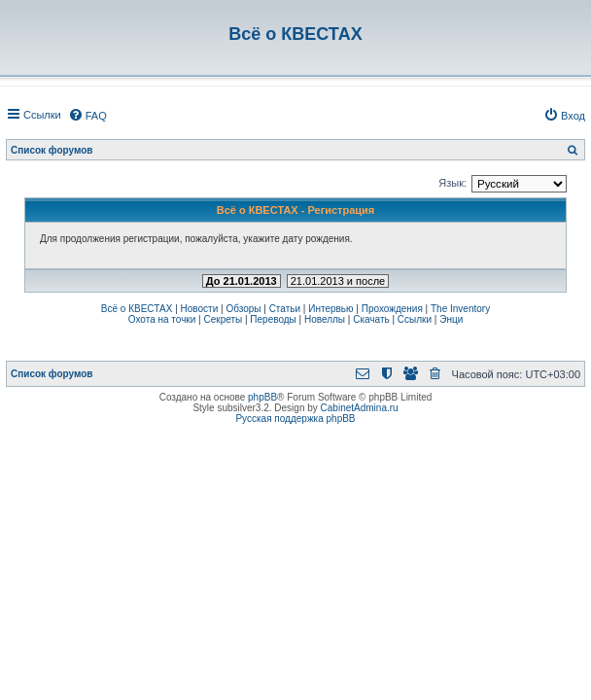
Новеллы (325, 319)
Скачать (371, 319)
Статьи (285, 309)
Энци (451, 319)
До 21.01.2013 (242, 281)
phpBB (262, 397)
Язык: (452, 183)
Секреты (223, 319)
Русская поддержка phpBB (295, 419)
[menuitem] (87, 116)
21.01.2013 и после (338, 281)
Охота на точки (162, 319)
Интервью (330, 309)
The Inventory (460, 309)
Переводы (273, 319)
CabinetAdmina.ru (360, 408)
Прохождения (392, 309)
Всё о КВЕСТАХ (137, 309)
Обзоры (243, 309)
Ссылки (415, 319)
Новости (200, 309)
